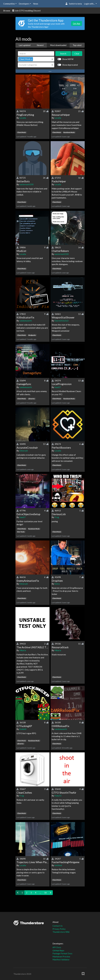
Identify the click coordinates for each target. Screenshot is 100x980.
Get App (77, 23)
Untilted (58, 865)
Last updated (25, 45)
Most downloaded (58, 45)
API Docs (57, 947)
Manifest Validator (61, 960)
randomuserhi (26, 321)
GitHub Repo (58, 950)
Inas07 (58, 387)
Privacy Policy (59, 929)
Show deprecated (70, 65)
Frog (57, 517)
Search (63, 54)
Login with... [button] (90, 4)
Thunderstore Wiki (61, 932)
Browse (7, 11)
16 (45, 893)
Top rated (77, 45)
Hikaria (23, 650)
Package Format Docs (62, 953)
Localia (23, 118)
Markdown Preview (61, 957)
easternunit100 (26, 184)
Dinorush (24, 451)
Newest (40, 45)
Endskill (23, 729)
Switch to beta (74, 4)
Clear (77, 54)
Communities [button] (9, 4)
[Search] (36, 54)
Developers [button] (24, 4)
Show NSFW (68, 59)
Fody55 (58, 796)
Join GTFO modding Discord (26, 11)
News (36, 4)
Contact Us (58, 926)
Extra (57, 584)
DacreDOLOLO (62, 321)
